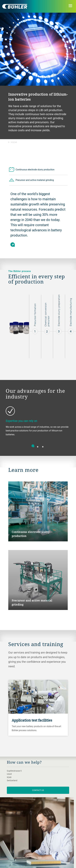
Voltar (12, 142)
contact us (38, 790)
